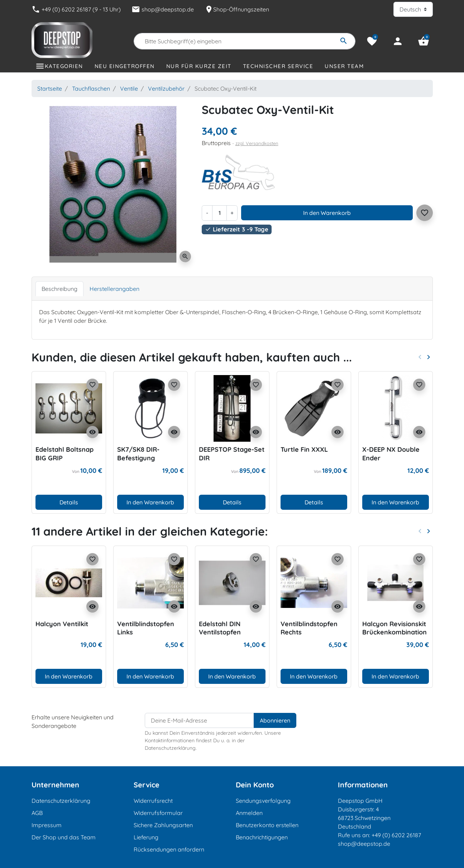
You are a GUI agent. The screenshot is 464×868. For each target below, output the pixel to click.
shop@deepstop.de (163, 9)
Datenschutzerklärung (61, 801)
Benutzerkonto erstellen (267, 825)
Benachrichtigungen (262, 837)
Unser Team (344, 66)
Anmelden (249, 813)
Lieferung (146, 837)
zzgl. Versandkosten (257, 143)
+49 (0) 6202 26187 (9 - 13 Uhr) (76, 9)
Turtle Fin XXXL (304, 449)
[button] (424, 41)
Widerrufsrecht (153, 801)
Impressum (47, 825)
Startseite (50, 88)
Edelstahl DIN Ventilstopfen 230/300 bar (220, 632)
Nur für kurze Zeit (199, 66)
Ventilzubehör (166, 88)
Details (69, 502)
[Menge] (219, 213)
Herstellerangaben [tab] (114, 289)
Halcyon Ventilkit (62, 624)
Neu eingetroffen (125, 66)
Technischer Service (278, 66)
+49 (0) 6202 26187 (396, 835)
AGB (37, 813)
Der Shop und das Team (64, 837)
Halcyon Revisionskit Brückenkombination (394, 628)
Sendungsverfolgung (263, 801)
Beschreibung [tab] (59, 289)
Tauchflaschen (91, 88)
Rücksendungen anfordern (169, 849)
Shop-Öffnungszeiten (237, 9)
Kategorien (64, 66)
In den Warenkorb (327, 213)
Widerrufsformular (158, 813)
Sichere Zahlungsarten (163, 825)
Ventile (129, 88)
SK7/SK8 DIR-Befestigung (138, 454)
